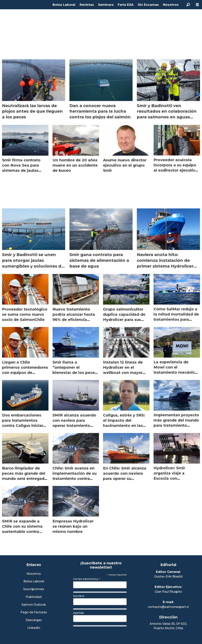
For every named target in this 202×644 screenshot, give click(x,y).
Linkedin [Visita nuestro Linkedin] (34, 628)
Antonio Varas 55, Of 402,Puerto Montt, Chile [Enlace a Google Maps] (168, 626)
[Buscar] (188, 5)
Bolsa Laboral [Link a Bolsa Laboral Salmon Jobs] (34, 581)
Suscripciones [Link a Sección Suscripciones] (34, 589)
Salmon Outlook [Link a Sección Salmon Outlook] (34, 605)
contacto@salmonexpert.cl (168, 607)
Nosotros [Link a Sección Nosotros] (34, 574)
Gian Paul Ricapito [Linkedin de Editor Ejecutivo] (168, 592)
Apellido (79, 613)
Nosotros (171, 5)
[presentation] (101, 635)
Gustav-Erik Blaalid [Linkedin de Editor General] (168, 576)
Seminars (106, 5)
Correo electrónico (87, 579)
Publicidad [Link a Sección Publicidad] (34, 597)
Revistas (87, 5)
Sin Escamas (148, 5)
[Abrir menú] (197, 5)
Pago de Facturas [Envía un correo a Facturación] (34, 612)
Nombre (79, 596)
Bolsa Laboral (64, 5)
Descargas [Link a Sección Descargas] (34, 620)
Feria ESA (126, 5)
